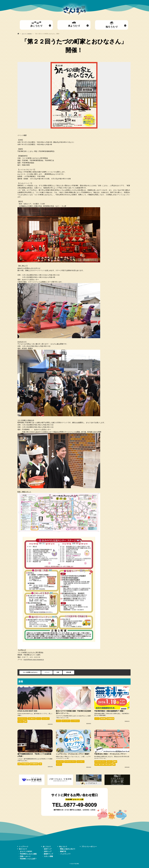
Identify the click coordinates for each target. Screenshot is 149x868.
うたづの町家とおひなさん (30, 672)
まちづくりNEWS (26, 851)
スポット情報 (48, 856)
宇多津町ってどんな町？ (28, 859)
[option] (74, 95)
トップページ (24, 846)
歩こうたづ (36, 24)
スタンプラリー (60, 762)
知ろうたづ (112, 25)
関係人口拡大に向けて (68, 849)
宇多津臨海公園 (110, 719)
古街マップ (48, 851)
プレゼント (21, 722)
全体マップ (48, 849)
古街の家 (69, 672)
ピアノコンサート (66, 721)
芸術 (40, 764)
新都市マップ (48, 854)
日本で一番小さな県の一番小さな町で (103, 765)
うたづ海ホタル (32, 719)
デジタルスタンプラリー (70, 762)
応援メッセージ (25, 856)
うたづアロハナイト (22, 719)
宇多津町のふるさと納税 (28, 854)
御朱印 (115, 762)
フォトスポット (46, 719)
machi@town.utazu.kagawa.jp (34, 660)
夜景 (26, 722)
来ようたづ (74, 24)
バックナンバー (65, 854)
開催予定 (63, 851)
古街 (58, 672)
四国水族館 (103, 719)
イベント (47, 672)
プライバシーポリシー (89, 846)
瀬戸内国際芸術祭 (34, 764)
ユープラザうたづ (75, 721)
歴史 (114, 765)
